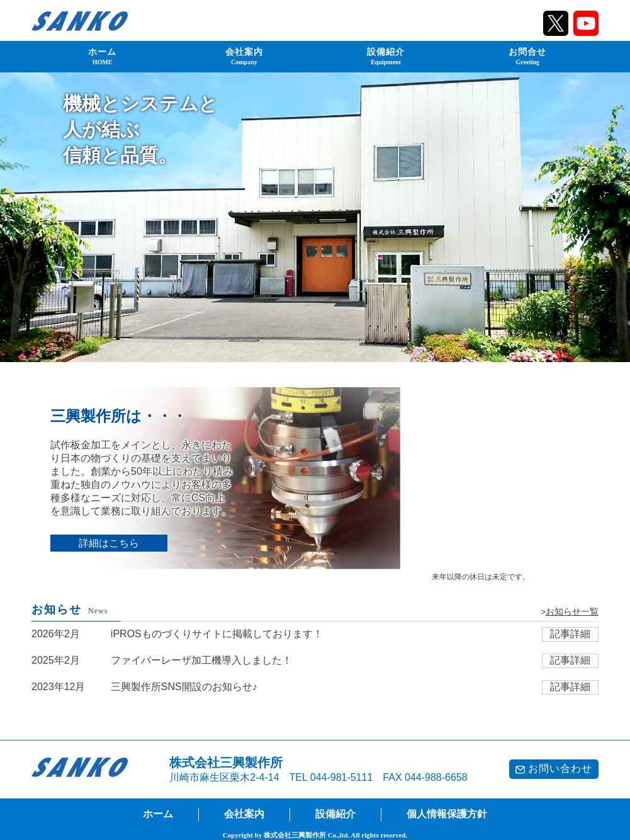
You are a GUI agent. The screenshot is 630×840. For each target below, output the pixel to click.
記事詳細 (570, 634)
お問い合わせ (554, 769)
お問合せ (527, 56)
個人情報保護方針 (447, 814)
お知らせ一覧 (572, 611)
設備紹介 (386, 56)
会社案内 (244, 56)
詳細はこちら (109, 543)
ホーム (102, 56)
